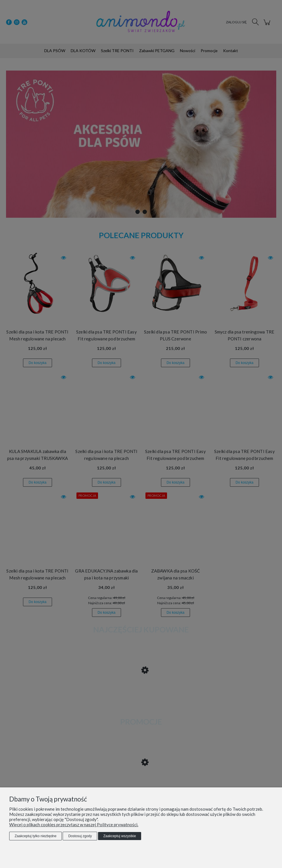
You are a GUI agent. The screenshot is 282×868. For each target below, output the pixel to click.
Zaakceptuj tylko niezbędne (36, 836)
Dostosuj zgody (80, 836)
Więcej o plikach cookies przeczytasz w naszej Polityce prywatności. (74, 825)
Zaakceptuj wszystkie (119, 836)
